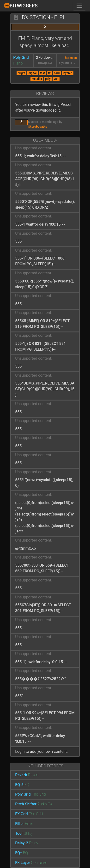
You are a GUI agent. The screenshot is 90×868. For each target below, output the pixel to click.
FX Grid (21, 814)
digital (33, 73)
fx (49, 73)
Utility (28, 833)
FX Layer (23, 863)
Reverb (21, 775)
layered (68, 73)
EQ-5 (19, 785)
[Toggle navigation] (79, 6)
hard (57, 73)
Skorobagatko (38, 127)
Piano (18, 63)
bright (22, 73)
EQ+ (19, 853)
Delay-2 (22, 843)
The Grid (39, 794)
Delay (34, 843)
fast (42, 73)
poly (48, 79)
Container (39, 863)
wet (56, 79)
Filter (20, 824)
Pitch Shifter (26, 804)
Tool (19, 833)
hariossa (71, 58)
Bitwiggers (21, 5)
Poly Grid (21, 57)
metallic (37, 79)
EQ (27, 785)
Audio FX (45, 804)
